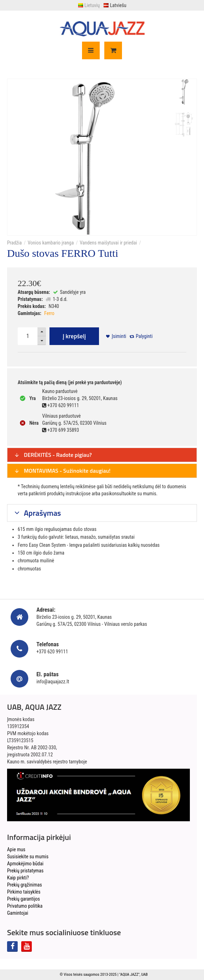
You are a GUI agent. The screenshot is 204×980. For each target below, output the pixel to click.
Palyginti (144, 336)
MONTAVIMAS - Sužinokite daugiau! (62, 471)
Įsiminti (119, 336)
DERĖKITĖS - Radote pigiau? (53, 455)
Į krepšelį (74, 336)
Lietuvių (89, 5)
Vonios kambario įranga (51, 243)
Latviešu (115, 5)
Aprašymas (42, 513)
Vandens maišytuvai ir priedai (108, 243)
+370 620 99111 (52, 652)
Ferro (49, 313)
